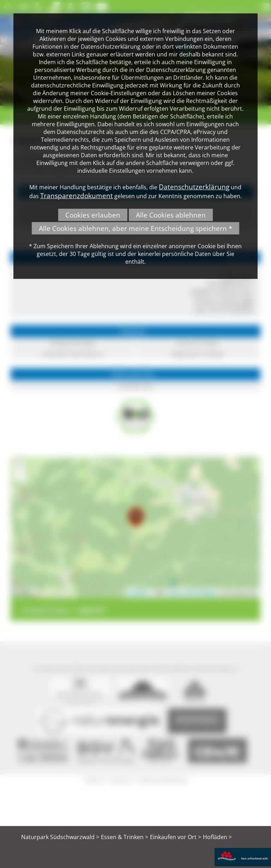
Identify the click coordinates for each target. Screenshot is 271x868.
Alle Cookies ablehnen (171, 215)
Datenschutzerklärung (194, 187)
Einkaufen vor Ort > (176, 837)
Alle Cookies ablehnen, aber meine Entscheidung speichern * (135, 228)
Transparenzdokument (77, 195)
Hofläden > (217, 837)
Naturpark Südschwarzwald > (60, 837)
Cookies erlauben (93, 215)
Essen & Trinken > (125, 837)
